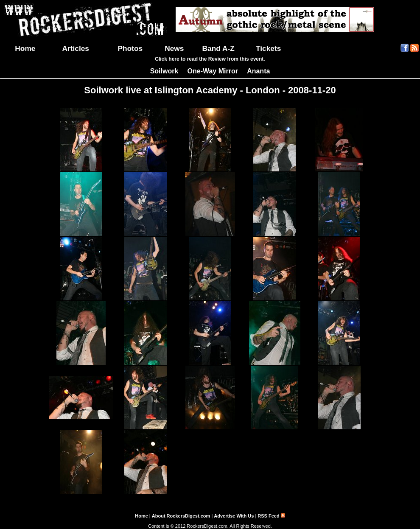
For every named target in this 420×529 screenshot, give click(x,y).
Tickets (268, 48)
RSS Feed (271, 516)
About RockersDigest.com (181, 516)
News (174, 48)
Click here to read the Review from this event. (210, 59)
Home (25, 48)
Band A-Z (218, 48)
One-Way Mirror (213, 71)
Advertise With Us (234, 516)
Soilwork (164, 71)
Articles (76, 48)
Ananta (258, 71)
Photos (130, 48)
